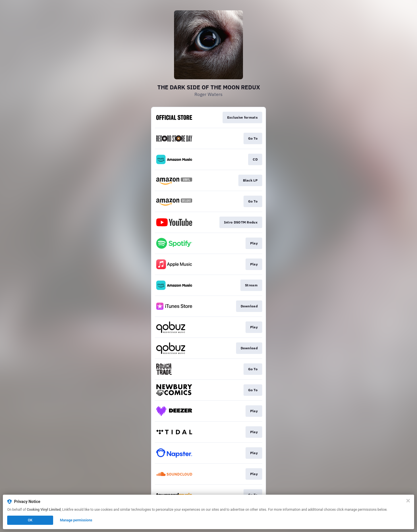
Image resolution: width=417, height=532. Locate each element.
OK (30, 520)
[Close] (408, 501)
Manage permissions (76, 520)
